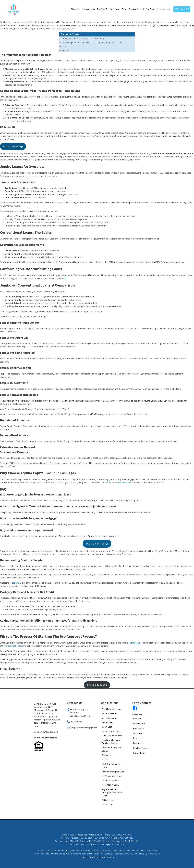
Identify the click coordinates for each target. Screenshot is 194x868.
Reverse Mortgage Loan (113, 772)
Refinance (106, 755)
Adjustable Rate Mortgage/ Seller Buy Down (112, 792)
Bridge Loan (108, 800)
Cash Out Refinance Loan (111, 766)
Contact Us (134, 9)
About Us (75, 9)
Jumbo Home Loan (111, 731)
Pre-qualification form (14, 646)
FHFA (64, 278)
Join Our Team (148, 9)
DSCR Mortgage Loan (112, 776)
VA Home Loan (109, 718)
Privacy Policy (164, 9)
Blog (124, 9)
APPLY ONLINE (182, 9)
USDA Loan (107, 727)
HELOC (105, 760)
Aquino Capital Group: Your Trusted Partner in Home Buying (90, 44)
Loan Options (88, 9)
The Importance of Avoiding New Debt (82, 38)
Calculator (115, 9)
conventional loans (124, 483)
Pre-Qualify (102, 9)
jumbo (108, 483)
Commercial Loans (110, 781)
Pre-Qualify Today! (97, 544)
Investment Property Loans (112, 749)
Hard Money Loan (110, 785)
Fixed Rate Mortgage (112, 709)
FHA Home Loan (109, 714)
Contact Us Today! (13, 146)
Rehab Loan (108, 722)
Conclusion (66, 50)
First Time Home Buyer (113, 736)
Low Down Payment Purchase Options (111, 742)
